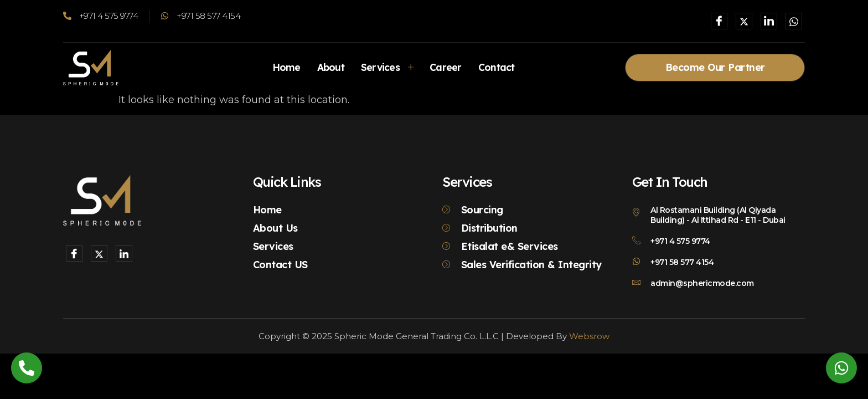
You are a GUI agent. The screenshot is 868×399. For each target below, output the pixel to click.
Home (283, 67)
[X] (744, 21)
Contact (499, 67)
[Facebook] (719, 21)
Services (387, 67)
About (329, 67)
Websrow (589, 336)
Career (447, 67)
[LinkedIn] (769, 21)
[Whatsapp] (794, 21)
